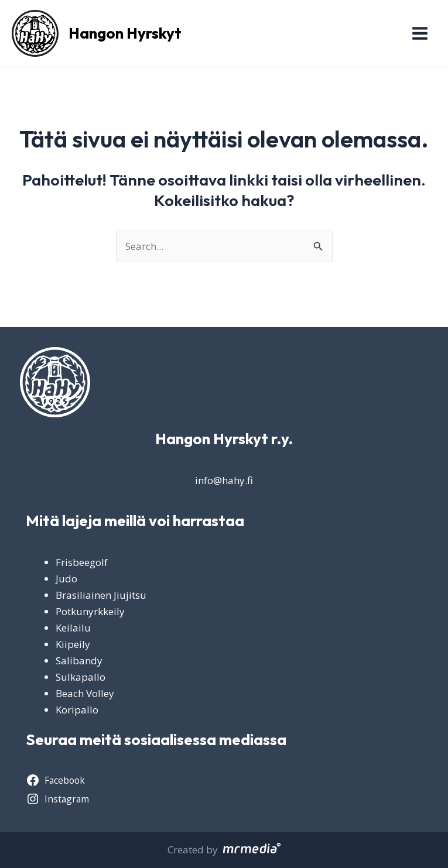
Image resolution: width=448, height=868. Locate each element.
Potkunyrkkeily (90, 611)
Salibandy (79, 661)
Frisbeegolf (82, 562)
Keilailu (73, 628)
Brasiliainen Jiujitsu (101, 595)
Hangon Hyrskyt (125, 33)
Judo (66, 579)
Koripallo (77, 710)
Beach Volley (85, 693)
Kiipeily (73, 644)
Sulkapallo (81, 677)
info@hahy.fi (224, 480)
